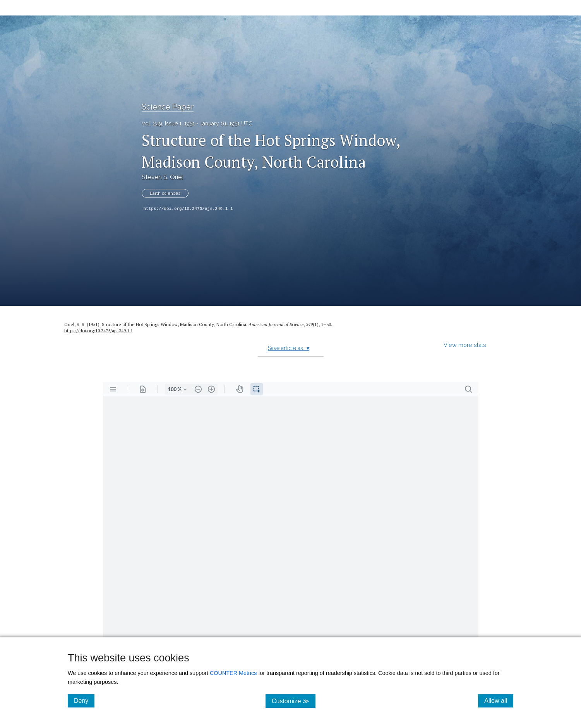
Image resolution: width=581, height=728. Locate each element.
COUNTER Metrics (233, 673)
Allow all (499, 701)
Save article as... (289, 348)
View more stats (465, 345)
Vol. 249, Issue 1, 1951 (168, 124)
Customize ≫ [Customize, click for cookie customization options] (294, 701)
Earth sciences (165, 193)
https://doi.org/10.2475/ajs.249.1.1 (188, 209)
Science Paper (168, 107)
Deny (84, 701)
